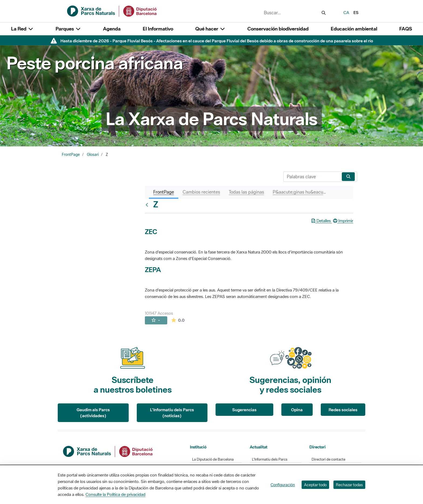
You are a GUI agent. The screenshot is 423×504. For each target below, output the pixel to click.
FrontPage (71, 155)
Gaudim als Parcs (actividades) (93, 413)
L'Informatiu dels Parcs (270, 459)
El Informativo (158, 29)
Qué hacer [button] (210, 29)
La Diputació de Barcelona (213, 459)
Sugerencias (244, 410)
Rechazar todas (349, 485)
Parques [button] (68, 29)
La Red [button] (22, 29)
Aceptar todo (315, 485)
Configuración (283, 485)
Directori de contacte (328, 459)
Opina (297, 410)
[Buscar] (311, 177)
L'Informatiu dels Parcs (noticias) (172, 413)
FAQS (406, 29)
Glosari (93, 155)
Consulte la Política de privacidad (115, 494)
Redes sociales (343, 410)
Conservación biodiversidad (278, 29)
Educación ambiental (354, 29)
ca (346, 12)
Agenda (112, 29)
